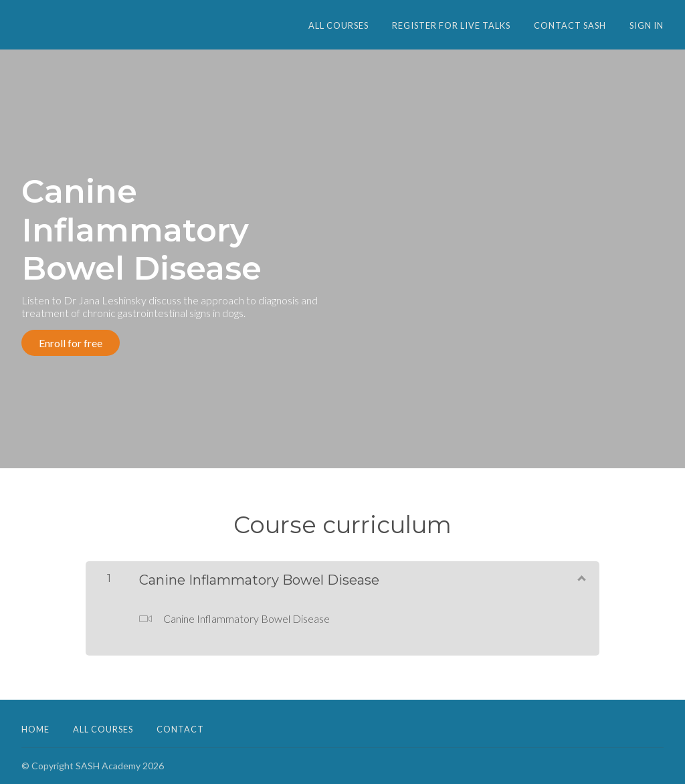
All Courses (338, 25)
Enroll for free (71, 343)
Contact (180, 729)
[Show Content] (581, 577)
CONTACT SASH (570, 25)
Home (35, 729)
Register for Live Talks (451, 25)
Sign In (647, 25)
